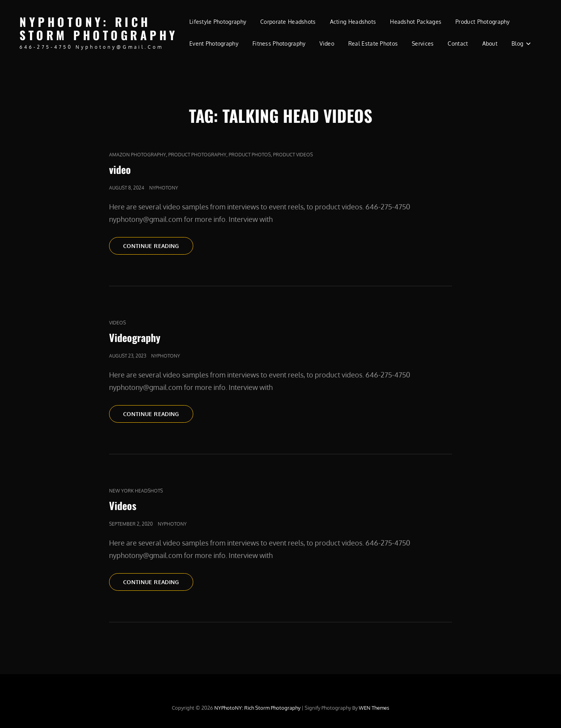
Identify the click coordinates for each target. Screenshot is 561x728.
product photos (250, 155)
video (120, 169)
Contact (458, 43)
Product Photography (483, 22)
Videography (135, 337)
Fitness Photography (279, 43)
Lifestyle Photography (218, 22)
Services (423, 43)
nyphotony (164, 188)
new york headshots (136, 491)
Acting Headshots (353, 22)
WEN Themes (374, 708)
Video (327, 43)
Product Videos (293, 155)
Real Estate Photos (373, 43)
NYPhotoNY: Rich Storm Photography (99, 28)
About (490, 43)
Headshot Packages (416, 22)
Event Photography (214, 43)
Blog (517, 43)
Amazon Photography (138, 155)
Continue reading (158, 245)
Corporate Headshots (288, 22)
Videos (117, 323)
